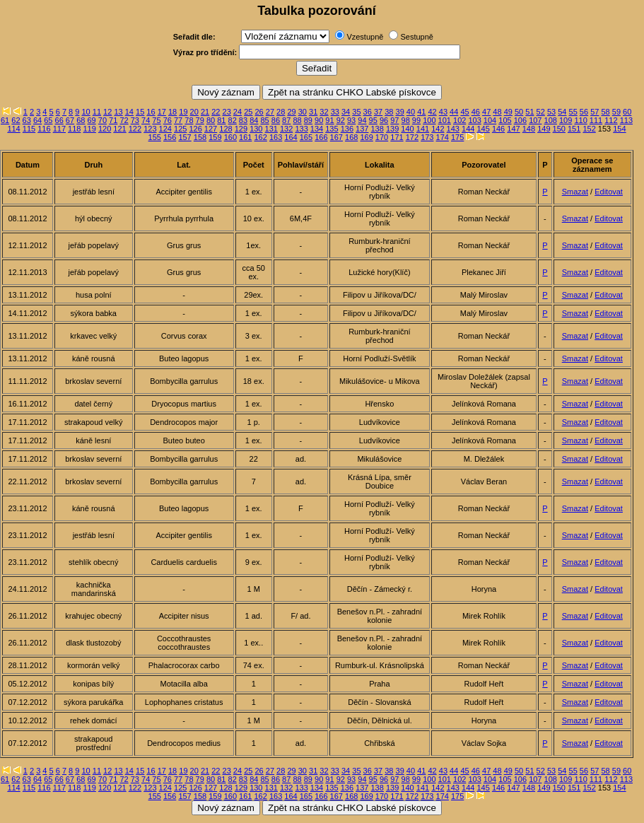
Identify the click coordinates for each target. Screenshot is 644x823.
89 (308, 120)
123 (150, 129)
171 (397, 137)
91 (329, 120)
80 (211, 120)
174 (443, 137)
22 (216, 112)
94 (362, 120)
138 (377, 129)
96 (384, 120)
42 (432, 112)
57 (595, 112)
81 (221, 120)
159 (215, 137)
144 (468, 129)
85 (264, 120)
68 (81, 120)
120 (105, 129)
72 (124, 120)
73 (135, 120)
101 (445, 120)
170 (382, 137)
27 (270, 112)
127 (211, 129)
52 (541, 112)
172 (412, 137)
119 (89, 129)
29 (291, 112)
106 (520, 120)
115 (29, 129)
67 (70, 120)
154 (619, 129)
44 (454, 112)
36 (368, 112)
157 (185, 137)
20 (194, 112)
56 (584, 112)
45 (464, 112)
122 (135, 129)
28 (281, 112)
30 (303, 112)
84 (254, 120)
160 (230, 137)
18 (172, 112)
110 (580, 120)
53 (551, 112)
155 (155, 137)
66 (59, 120)
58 (605, 112)
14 (129, 112)
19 (183, 112)
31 (313, 112)
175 (457, 137)
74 (146, 120)
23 (227, 112)
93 (351, 120)
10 (86, 112)
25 (248, 112)
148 (529, 129)
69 (91, 120)
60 (627, 112)
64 (37, 120)
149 (544, 129)
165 (306, 137)
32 (324, 112)
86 (276, 120)
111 (596, 120)
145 (483, 129)
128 (226, 129)
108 (551, 120)
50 (519, 112)
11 (97, 112)
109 (566, 120)
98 (406, 120)
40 (411, 112)
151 (574, 129)
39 (400, 112)
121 (119, 129)
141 (423, 129)
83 (243, 120)
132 (286, 129)
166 (321, 137)
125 (180, 129)
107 (535, 120)
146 (498, 129)
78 (189, 120)
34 (346, 112)
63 (27, 120)
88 (297, 120)
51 (529, 112)
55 (573, 112)
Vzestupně (365, 37)
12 (107, 112)
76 (168, 120)
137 (362, 129)
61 (5, 120)
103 (474, 120)
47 (486, 112)
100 (429, 120)
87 (286, 120)
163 (276, 137)
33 (335, 112)
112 (611, 120)
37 (378, 112)
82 (233, 120)
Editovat (609, 192)
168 (351, 137)
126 (195, 129)
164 (291, 137)
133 (301, 129)
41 (421, 112)
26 (259, 112)
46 (476, 112)
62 (16, 120)
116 (44, 129)
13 (118, 112)
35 (356, 112)
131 (271, 129)
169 (366, 137)
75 (156, 120)
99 (416, 120)
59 (616, 112)
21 (205, 112)
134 (317, 129)
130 (256, 129)
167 (336, 137)
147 (513, 129)
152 (589, 129)
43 (443, 112)
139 (392, 129)
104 (490, 120)
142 (438, 129)
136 (347, 129)
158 (200, 137)
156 (170, 137)
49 (508, 112)
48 (497, 112)
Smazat (575, 192)
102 (459, 120)
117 (59, 129)
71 (113, 120)
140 (407, 129)
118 (74, 129)
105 (505, 120)
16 (151, 112)
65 (48, 120)
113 (626, 120)
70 (103, 120)
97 (394, 120)
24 (238, 112)
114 (13, 129)
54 (562, 112)
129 (241, 129)
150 (559, 129)
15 (140, 112)
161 (245, 137)
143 (453, 129)
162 (260, 137)
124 (165, 129)
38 (389, 112)
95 (373, 120)
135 (332, 129)
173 (427, 137)
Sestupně (416, 37)
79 (200, 120)
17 (162, 112)
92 (341, 120)
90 (319, 120)
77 (178, 120)
